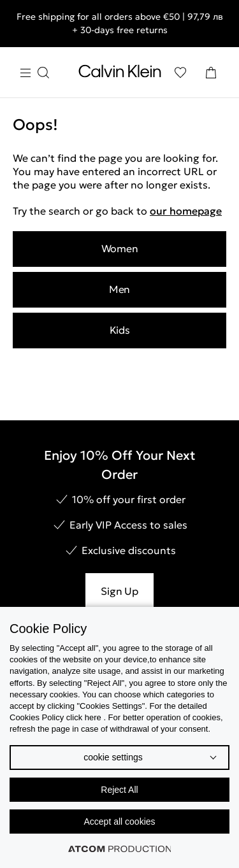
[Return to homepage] (120, 74)
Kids (120, 330)
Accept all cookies (119, 822)
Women (120, 248)
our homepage (186, 211)
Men (119, 289)
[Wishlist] (180, 73)
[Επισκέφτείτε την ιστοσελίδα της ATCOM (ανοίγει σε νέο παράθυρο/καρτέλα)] (120, 849)
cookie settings (113, 757)
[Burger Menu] (34, 73)
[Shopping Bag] (211, 73)
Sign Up (119, 591)
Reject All (119, 790)
